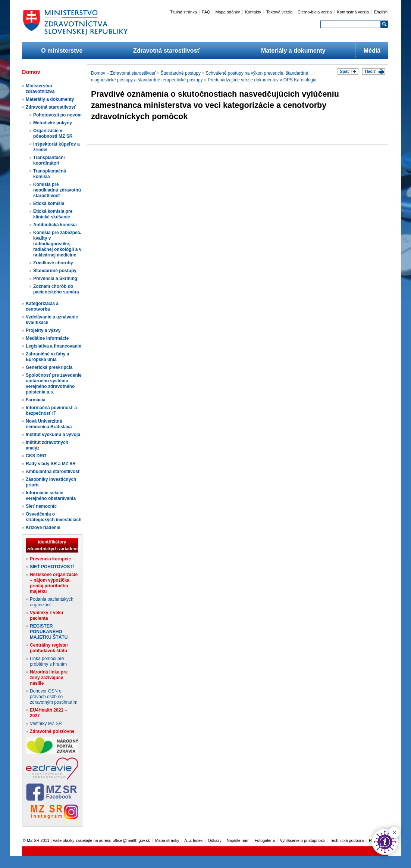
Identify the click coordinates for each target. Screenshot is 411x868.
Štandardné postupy (55, 271)
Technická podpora (347, 840)
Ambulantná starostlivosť (53, 472)
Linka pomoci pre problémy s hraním (48, 661)
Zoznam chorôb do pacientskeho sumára (56, 289)
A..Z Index (193, 840)
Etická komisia (49, 203)
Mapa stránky (228, 12)
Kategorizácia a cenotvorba (42, 306)
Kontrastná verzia (353, 12)
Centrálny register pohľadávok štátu (49, 648)
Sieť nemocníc (41, 506)
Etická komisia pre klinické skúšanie (53, 214)
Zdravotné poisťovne (52, 731)
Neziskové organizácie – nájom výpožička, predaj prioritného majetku (54, 583)
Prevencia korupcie (50, 559)
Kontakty (253, 12)
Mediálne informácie (47, 338)
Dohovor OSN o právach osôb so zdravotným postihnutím (54, 697)
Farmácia (36, 400)
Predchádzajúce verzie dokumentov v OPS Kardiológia (262, 80)
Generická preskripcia (49, 367)
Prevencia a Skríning (55, 279)
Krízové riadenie (43, 528)
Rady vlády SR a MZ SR (51, 464)
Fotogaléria (265, 840)
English (381, 12)
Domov (98, 73)
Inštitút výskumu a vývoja (53, 435)
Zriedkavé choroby (53, 263)
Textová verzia (279, 12)
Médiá (372, 51)
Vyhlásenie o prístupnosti (302, 840)
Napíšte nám (238, 840)
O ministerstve (62, 51)
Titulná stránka (183, 12)
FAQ (206, 12)
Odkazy (215, 840)
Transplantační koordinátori (49, 160)
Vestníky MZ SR (46, 724)
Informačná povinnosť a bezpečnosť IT (51, 410)
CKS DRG (36, 456)
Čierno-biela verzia (315, 12)
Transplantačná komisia (50, 174)
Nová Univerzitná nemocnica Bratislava (49, 424)
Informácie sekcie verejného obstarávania (51, 496)
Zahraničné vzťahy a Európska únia (47, 357)
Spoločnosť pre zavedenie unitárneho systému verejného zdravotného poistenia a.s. (54, 384)
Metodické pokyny (53, 123)
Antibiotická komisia (55, 225)
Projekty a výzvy (43, 330)
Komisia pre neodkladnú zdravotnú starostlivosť (57, 190)
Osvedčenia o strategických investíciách (54, 517)
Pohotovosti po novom (57, 115)
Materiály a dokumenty (293, 51)
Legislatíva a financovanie (54, 346)
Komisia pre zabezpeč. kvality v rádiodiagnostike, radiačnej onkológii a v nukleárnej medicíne (57, 244)
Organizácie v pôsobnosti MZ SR (53, 133)
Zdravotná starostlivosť (167, 51)
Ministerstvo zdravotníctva (40, 89)
